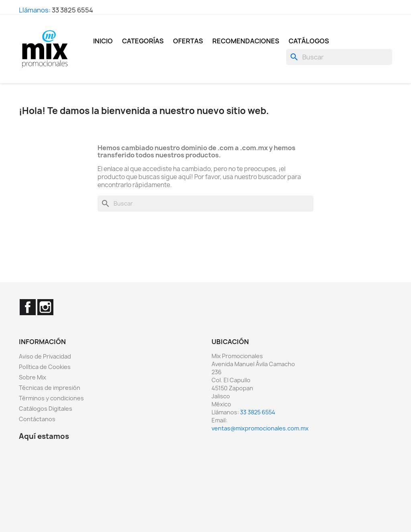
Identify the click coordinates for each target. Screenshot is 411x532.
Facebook (28, 307)
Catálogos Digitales (46, 409)
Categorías (143, 41)
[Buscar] (339, 57)
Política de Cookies (45, 367)
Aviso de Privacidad (45, 356)
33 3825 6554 (72, 10)
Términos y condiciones (51, 398)
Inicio (103, 41)
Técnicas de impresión (50, 388)
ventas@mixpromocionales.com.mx (260, 428)
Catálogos (309, 41)
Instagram (45, 307)
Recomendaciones (246, 41)
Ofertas (188, 41)
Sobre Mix (33, 377)
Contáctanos (37, 419)
